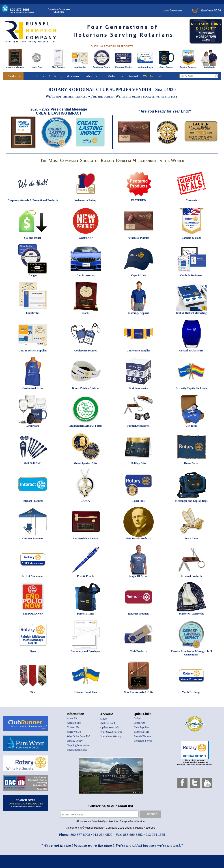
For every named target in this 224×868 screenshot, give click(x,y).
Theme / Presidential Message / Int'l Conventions (191, 653)
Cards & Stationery (191, 275)
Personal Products (191, 576)
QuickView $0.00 (206, 11)
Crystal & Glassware (191, 351)
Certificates (33, 313)
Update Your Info (110, 728)
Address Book (108, 723)
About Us (72, 718)
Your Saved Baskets (111, 732)
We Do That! (152, 76)
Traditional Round (102, 66)
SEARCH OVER (26, 803)
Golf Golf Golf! (33, 463)
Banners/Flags (141, 732)
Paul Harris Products (138, 538)
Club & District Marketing (191, 313)
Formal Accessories (139, 426)
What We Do (74, 732)
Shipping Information (79, 745)
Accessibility (74, 723)
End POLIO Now (33, 614)
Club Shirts (210, 66)
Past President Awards (86, 538)
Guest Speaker (167, 66)
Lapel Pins (37, 66)
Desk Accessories (138, 388)
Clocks (86, 313)
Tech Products (138, 651)
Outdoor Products (33, 538)
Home (40, 76)
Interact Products (33, 501)
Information (94, 76)
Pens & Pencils (86, 576)
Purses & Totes (86, 614)
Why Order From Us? (79, 736)
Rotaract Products (138, 614)
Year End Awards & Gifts (139, 692)
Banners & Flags (191, 238)
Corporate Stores (143, 741)
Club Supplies (58, 66)
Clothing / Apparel (138, 313)
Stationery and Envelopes (86, 651)
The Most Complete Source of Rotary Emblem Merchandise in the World (112, 160)
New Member (80, 66)
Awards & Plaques (15, 66)
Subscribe (116, 76)
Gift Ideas (191, 426)
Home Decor (191, 463)
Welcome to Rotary (86, 200)
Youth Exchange (191, 692)
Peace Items (191, 538)
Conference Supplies (139, 351)
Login (104, 719)
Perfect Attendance (33, 576)
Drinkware (33, 426)
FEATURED (138, 200)
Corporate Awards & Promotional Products (33, 200)
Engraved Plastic (123, 66)
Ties (33, 692)
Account (73, 76)
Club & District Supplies (33, 351)
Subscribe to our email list (111, 806)
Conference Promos (86, 351)
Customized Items (33, 388)
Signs (33, 651)
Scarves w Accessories (191, 614)
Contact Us (73, 727)
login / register (172, 10)
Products (13, 76)
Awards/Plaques (142, 736)
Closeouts (191, 200)
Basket (133, 76)
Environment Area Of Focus (86, 426)
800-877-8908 (22, 11)
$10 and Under (33, 238)
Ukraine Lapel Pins (85, 692)
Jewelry (86, 501)
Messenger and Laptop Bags (191, 501)
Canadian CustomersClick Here (59, 11)
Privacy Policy (75, 741)
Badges (33, 275)
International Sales (77, 750)
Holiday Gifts (138, 463)
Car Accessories (86, 275)
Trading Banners (188, 66)
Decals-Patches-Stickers (86, 388)
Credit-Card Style (145, 66)
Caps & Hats (138, 275)
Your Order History (111, 736)
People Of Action (139, 576)
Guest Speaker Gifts (85, 463)
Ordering (56, 76)
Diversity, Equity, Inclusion (191, 388)
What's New (86, 238)
